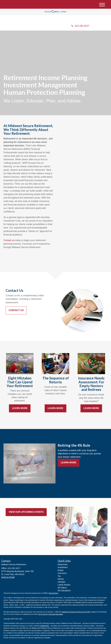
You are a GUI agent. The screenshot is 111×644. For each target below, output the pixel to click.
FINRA (43, 626)
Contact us (9, 240)
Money (61, 579)
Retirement (63, 564)
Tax (59, 576)
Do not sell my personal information (50, 614)
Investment (63, 567)
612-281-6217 (80, 26)
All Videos (62, 588)
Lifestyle (61, 582)
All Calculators (64, 591)
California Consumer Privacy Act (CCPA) (76, 612)
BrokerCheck (54, 593)
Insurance (62, 573)
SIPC (47, 626)
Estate (61, 570)
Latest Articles (64, 585)
